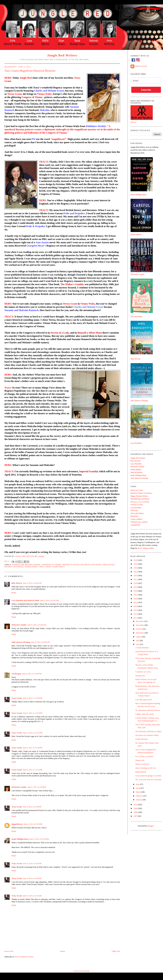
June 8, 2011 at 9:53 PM (33, 824)
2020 (136, 583)
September (140, 633)
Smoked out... (141, 676)
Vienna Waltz (59, 567)
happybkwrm (17, 824)
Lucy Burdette (136, 443)
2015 (136, 602)
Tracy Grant (45, 567)
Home (63, 951)
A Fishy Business (142, 648)
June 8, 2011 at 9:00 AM (32, 583)
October (139, 629)
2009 (136, 808)
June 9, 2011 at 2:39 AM (32, 863)
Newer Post (9, 951)
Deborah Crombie (19, 625)
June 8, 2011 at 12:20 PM (32, 698)
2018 (136, 591)
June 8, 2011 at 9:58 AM (40, 642)
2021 (136, 579)
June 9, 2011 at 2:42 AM (32, 896)
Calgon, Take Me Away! (145, 714)
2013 (136, 610)
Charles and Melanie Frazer (26, 565)
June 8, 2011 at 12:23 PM (32, 713)
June (138, 644)
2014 (136, 606)
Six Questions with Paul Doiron (148, 710)
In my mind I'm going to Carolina (148, 776)
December (140, 621)
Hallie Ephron (136, 234)
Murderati (134, 516)
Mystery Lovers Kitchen (140, 502)
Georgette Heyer (71, 565)
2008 (136, 812)
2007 (136, 816)
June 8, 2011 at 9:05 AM (49, 600)
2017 (136, 595)
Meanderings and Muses (140, 499)
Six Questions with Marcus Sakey (148, 731)
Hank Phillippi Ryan (20, 839)
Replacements (141, 772)
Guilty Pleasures (142, 739)
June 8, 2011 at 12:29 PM (32, 748)
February (140, 796)
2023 (136, 572)
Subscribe (146, 90)
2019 (136, 587)
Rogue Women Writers (139, 496)
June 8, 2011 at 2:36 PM (32, 807)
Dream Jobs (140, 760)
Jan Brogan (16, 674)
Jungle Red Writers (62, 55)
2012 (136, 614)
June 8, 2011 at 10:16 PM (39, 839)
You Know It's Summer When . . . (148, 735)
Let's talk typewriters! (144, 700)
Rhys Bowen (17, 583)
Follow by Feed (141, 66)
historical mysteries (91, 565)
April (138, 788)
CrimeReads (135, 525)
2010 (136, 805)
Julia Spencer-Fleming (21, 642)
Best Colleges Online (146, 548)
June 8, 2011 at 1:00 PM (37, 787)
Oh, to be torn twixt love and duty (148, 779)
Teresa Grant (31, 567)
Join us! (134, 122)
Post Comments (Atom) (24, 957)
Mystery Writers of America (141, 493)
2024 (136, 568)
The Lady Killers (137, 513)
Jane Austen (109, 565)
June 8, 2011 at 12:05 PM (32, 674)
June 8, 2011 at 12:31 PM (32, 770)
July (138, 640)
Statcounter (81, 971)
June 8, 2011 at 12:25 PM (32, 733)
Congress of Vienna (51, 565)
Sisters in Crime (137, 490)
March (139, 792)
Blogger (151, 826)
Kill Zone (134, 510)
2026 (136, 560)
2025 (136, 564)
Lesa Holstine (136, 508)
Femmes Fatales (137, 505)
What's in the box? (142, 764)
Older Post (116, 951)
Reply (14, 593)
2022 (136, 575)
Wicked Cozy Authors (139, 522)
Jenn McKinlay (136, 316)
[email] (146, 81)
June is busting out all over (146, 768)
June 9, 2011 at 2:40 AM (32, 878)
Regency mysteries (14, 567)
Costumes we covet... (144, 672)
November (140, 625)
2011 (136, 618)
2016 (136, 599)
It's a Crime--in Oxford (144, 756)
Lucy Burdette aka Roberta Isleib (25, 600)
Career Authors (136, 519)
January (139, 800)
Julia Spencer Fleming (139, 401)
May (138, 784)
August (139, 637)
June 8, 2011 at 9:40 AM (37, 625)
